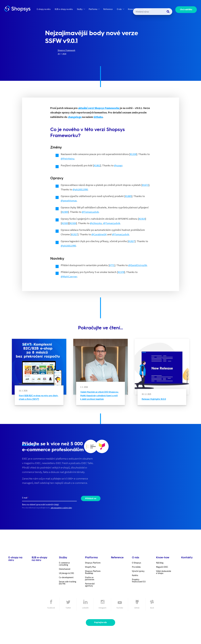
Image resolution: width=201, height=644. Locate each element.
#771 (112, 265)
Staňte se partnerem (90, 578)
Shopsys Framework (66, 50)
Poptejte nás (100, 622)
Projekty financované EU (139, 581)
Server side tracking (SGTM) (68, 583)
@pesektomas (69, 201)
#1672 (145, 185)
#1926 (73, 223)
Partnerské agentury (90, 585)
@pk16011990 (80, 189)
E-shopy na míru (44, 9)
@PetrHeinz (68, 159)
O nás (120, 9)
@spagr (118, 165)
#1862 (97, 165)
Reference (108, 9)
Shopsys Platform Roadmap (93, 572)
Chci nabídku (186, 9)
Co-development (66, 577)
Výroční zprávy (138, 571)
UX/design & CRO (66, 573)
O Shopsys (137, 563)
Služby (81, 9)
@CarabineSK (99, 234)
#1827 (131, 241)
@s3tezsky (96, 223)
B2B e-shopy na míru (64, 9)
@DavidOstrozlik (138, 265)
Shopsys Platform (93, 563)
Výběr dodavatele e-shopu (164, 572)
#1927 (74, 234)
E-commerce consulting (64, 564)
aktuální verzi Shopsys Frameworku (99, 108)
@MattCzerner (69, 277)
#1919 (142, 219)
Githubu (98, 117)
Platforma (94, 9)
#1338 (133, 154)
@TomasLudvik (90, 212)
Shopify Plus (90, 567)
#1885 (128, 196)
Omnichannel (65, 569)
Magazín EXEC (162, 567)
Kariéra (135, 575)
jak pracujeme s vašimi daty (61, 508)
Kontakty (147, 9)
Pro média (136, 567)
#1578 (121, 272)
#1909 (65, 212)
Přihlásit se (91, 498)
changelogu (75, 117)
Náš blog (160, 563)
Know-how (134, 9)
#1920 (65, 223)
